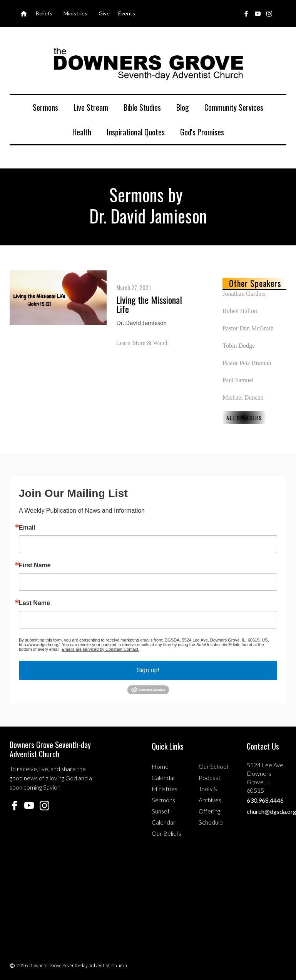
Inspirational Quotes (136, 132)
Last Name (34, 603)
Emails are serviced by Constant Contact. (100, 649)
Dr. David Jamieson (141, 322)
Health (82, 132)
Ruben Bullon (240, 311)
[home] (148, 63)
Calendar (164, 777)
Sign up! (148, 670)
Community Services (234, 107)
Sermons (45, 107)
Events (127, 13)
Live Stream (91, 107)
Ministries (165, 789)
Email (27, 528)
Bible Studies (142, 107)
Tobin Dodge (239, 346)
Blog (183, 107)
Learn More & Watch (143, 343)
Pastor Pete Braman (247, 363)
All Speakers (244, 417)
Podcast (210, 777)
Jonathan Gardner (244, 294)
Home (160, 766)
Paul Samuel (238, 380)
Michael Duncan (243, 397)
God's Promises (202, 132)
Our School (213, 766)
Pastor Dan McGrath (248, 328)
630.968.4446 (265, 800)
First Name (35, 565)
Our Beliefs (166, 833)
